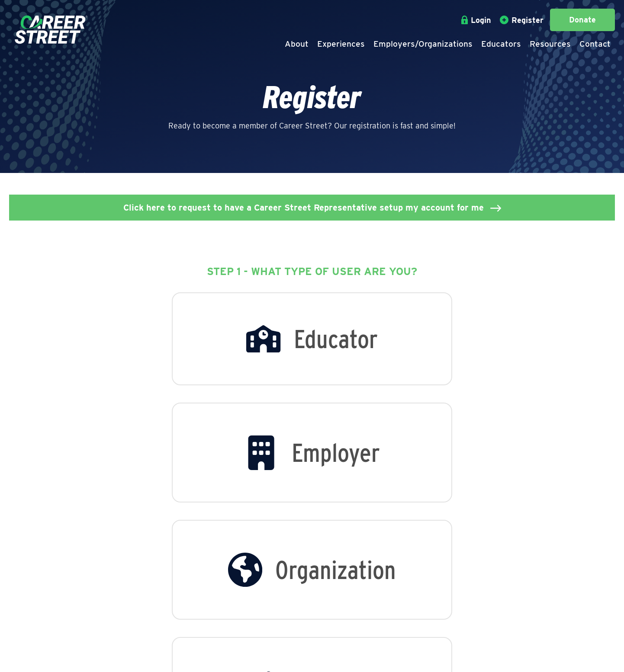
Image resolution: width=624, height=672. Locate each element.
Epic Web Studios (462, 658)
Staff (120, 590)
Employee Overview (244, 578)
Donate (582, 20)
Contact (595, 44)
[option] (167, 343)
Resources (550, 44)
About (297, 44)
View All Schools (336, 590)
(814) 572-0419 (431, 603)
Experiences (341, 44)
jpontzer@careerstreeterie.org (459, 615)
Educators (501, 44)
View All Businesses (244, 590)
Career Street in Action (153, 602)
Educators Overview (343, 578)
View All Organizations (249, 602)
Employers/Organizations (423, 44)
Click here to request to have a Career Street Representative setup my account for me (304, 208)
